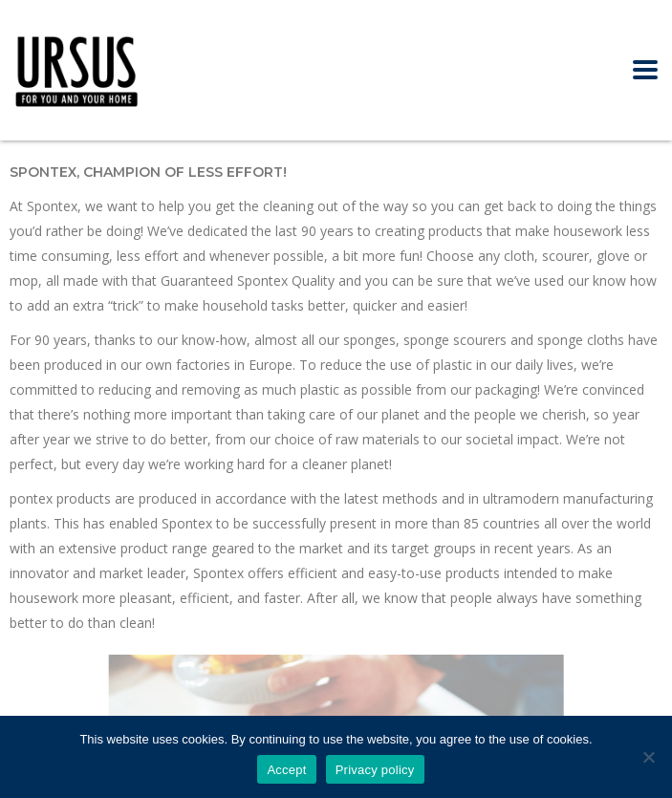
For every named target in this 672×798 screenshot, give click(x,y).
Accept (286, 770)
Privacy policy (375, 770)
